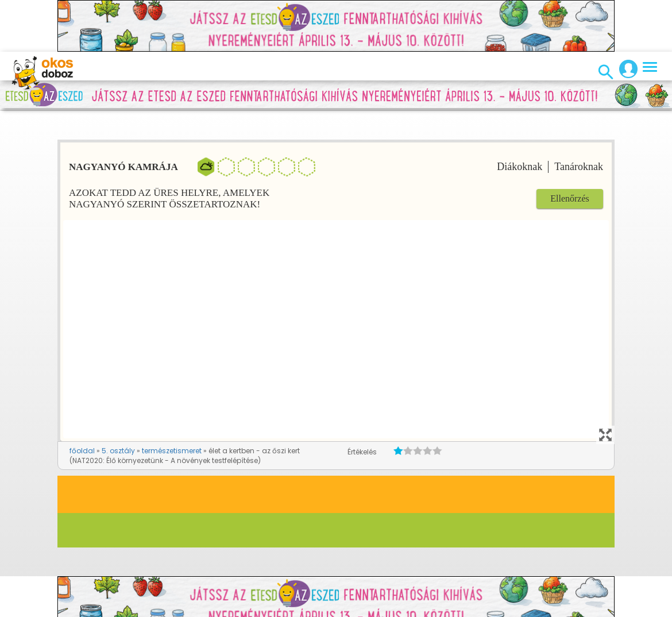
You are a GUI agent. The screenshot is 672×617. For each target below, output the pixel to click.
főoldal (82, 451)
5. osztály (118, 451)
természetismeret (172, 451)
